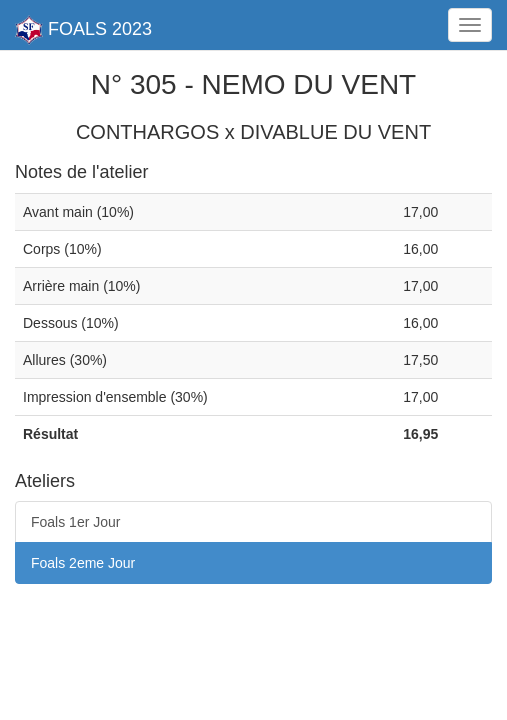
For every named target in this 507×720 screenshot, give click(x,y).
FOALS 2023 (83, 30)
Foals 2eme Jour (83, 563)
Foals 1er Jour (75, 522)
